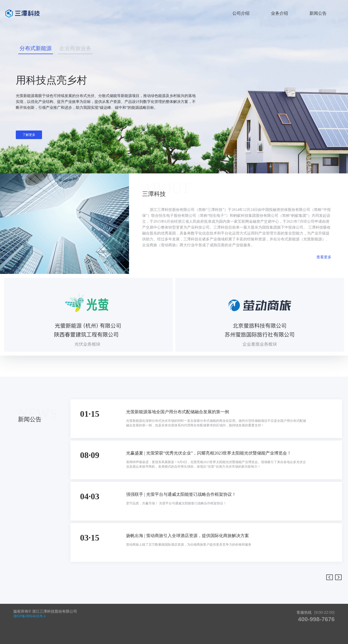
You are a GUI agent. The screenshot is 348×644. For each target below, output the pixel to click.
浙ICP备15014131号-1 (29, 616)
